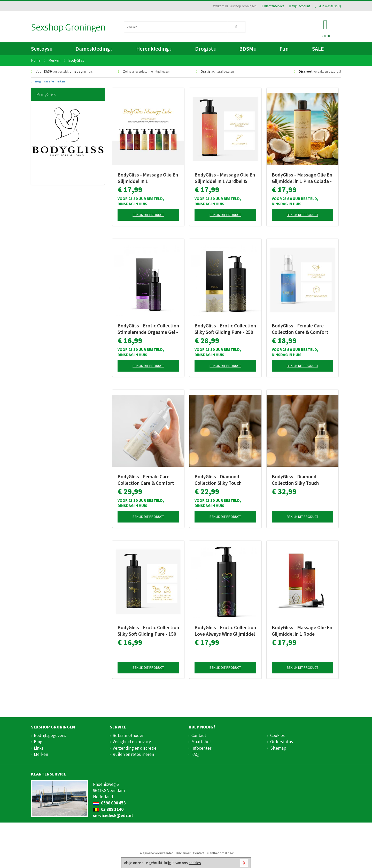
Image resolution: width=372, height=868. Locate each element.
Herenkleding (154, 49)
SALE (318, 49)
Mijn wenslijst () (328, 6)
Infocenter (201, 748)
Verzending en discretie (135, 748)
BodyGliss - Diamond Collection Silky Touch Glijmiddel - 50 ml (218, 480)
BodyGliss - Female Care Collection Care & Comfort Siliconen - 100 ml (300, 329)
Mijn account (300, 6)
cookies (195, 863)
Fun (284, 49)
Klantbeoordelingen (221, 853)
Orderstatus (282, 742)
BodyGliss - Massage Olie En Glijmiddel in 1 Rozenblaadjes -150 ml (148, 178)
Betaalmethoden (129, 735)
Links (39, 748)
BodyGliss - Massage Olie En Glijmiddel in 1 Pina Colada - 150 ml (302, 178)
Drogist (205, 49)
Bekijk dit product (148, 215)
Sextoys (41, 49)
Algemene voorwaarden (157, 853)
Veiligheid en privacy (132, 742)
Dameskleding (94, 49)
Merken (41, 754)
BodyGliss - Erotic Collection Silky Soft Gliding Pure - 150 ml (148, 631)
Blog (38, 742)
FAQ (195, 754)
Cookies (277, 735)
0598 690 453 (109, 803)
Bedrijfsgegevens (50, 735)
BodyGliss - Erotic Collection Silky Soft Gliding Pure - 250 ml (225, 329)
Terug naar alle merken (48, 81)
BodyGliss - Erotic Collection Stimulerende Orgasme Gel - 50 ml (148, 329)
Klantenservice (273, 6)
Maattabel (201, 742)
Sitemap (278, 748)
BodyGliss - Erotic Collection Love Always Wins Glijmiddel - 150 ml (225, 631)
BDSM (247, 49)
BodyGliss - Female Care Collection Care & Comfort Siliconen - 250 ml (146, 480)
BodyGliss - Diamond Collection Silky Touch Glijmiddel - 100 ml (295, 480)
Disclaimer (183, 853)
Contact (199, 735)
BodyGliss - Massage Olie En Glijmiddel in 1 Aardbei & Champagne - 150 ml (225, 178)
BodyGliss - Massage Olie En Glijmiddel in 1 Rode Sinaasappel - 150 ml (302, 631)
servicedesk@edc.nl (113, 816)
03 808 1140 (108, 809)
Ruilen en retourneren (133, 754)
